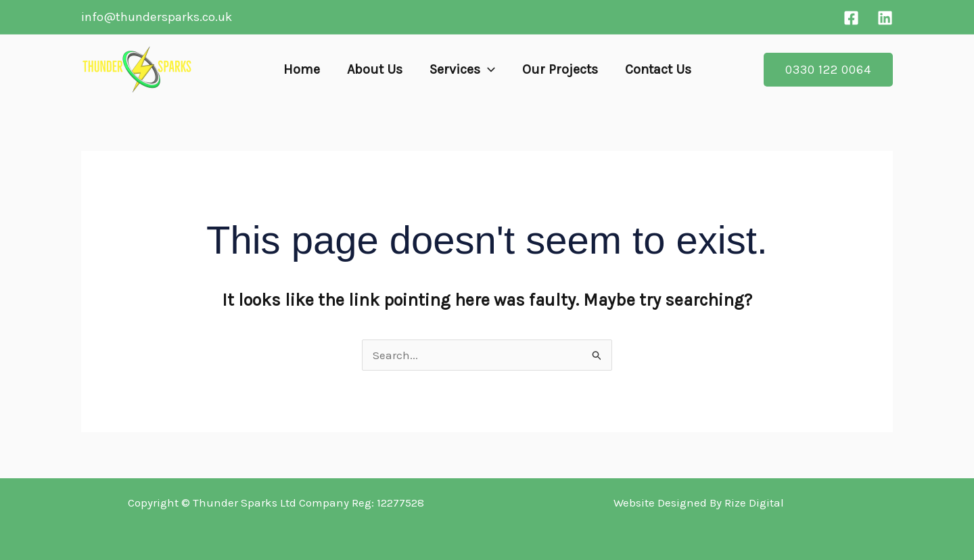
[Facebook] (851, 18)
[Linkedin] (885, 18)
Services (462, 70)
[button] (488, 70)
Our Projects (560, 69)
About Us (375, 69)
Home (302, 69)
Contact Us (658, 69)
